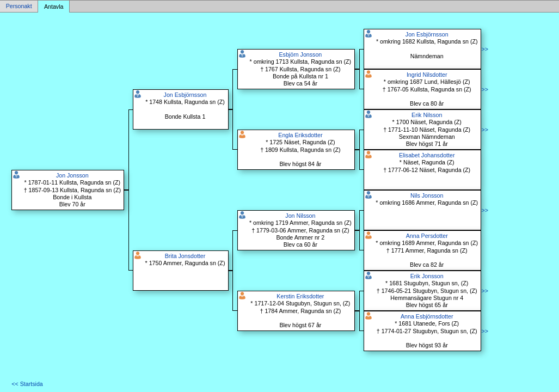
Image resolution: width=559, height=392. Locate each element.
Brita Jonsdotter (185, 256)
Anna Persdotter (427, 236)
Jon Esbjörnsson (185, 95)
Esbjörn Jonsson (300, 54)
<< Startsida (27, 384)
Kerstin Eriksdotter (300, 296)
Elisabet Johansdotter (427, 155)
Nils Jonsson (427, 195)
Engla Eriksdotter (300, 135)
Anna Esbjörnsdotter (427, 316)
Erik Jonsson (427, 276)
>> (484, 49)
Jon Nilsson (300, 216)
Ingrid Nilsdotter (427, 75)
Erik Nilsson (427, 115)
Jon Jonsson (72, 175)
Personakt (19, 7)
